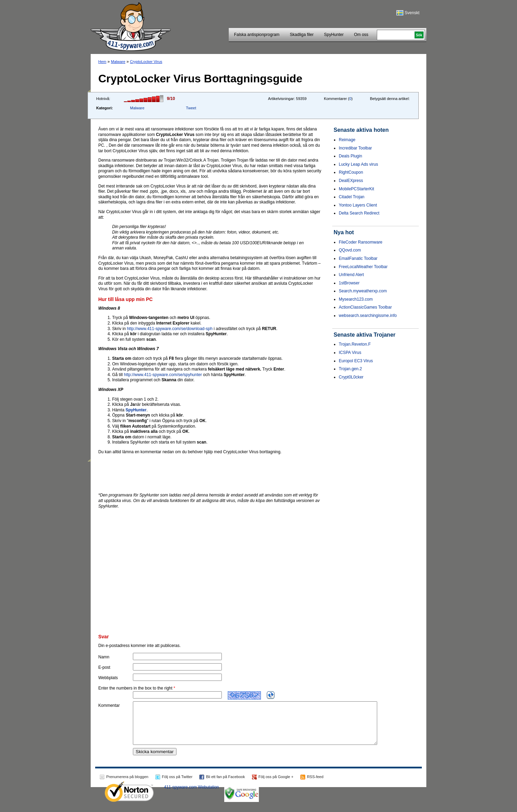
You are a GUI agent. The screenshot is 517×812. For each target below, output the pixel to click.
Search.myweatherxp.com (363, 291)
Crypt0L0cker (351, 377)
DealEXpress (351, 181)
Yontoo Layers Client (358, 205)
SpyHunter (334, 35)
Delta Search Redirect (359, 213)
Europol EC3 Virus (356, 361)
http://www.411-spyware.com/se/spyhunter (163, 375)
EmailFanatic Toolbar (358, 258)
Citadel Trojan (352, 197)
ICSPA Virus (350, 353)
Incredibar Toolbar (355, 148)
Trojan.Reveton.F (355, 344)
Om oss (361, 35)
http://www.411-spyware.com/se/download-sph (170, 329)
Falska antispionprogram (257, 35)
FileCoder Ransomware (361, 242)
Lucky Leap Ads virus (358, 164)
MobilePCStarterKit (356, 189)
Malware (118, 62)
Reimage (347, 140)
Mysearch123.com (356, 299)
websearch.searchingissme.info (368, 316)
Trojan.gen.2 (350, 369)
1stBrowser (349, 283)
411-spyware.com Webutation (192, 795)
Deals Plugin (350, 156)
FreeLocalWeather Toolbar (363, 267)
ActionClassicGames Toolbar (365, 307)
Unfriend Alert (351, 275)
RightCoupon (351, 172)
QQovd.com (350, 250)
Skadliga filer (302, 35)
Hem (102, 62)
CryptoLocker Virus (146, 62)
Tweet (191, 108)
